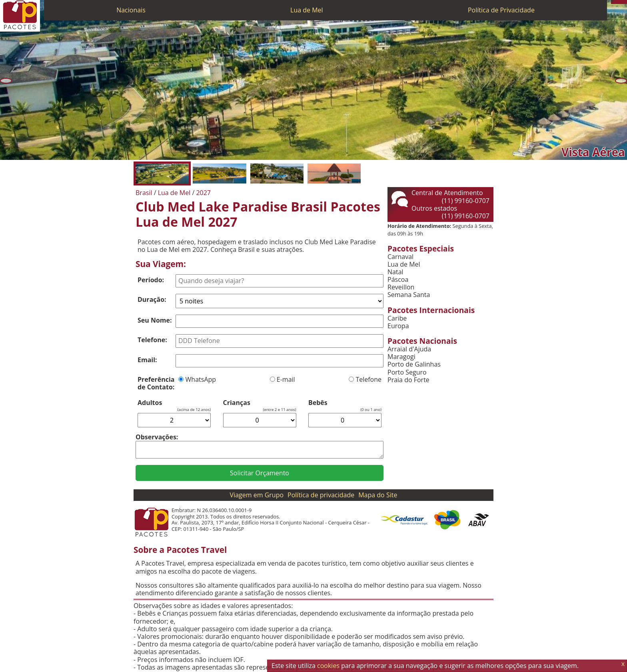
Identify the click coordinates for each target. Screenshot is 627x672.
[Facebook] (625, 2)
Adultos (150, 403)
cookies (328, 666)
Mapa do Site (378, 495)
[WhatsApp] (617, 2)
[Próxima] (621, 81)
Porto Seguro (407, 372)
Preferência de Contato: (156, 383)
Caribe (397, 318)
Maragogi (401, 357)
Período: (151, 280)
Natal (395, 272)
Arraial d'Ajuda (409, 349)
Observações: (157, 437)
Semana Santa (409, 295)
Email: (147, 360)
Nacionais (131, 10)
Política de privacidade (321, 495)
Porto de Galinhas (414, 364)
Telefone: (152, 340)
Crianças (237, 403)
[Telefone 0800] (613, 2)
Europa (398, 326)
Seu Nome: (155, 320)
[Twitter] (621, 2)
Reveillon (401, 287)
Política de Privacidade (501, 10)
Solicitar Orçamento (260, 473)
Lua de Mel (307, 10)
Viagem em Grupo (257, 495)
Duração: (152, 299)
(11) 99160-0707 (466, 201)
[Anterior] (6, 81)
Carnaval (400, 257)
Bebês (318, 403)
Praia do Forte (408, 380)
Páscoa (398, 280)
